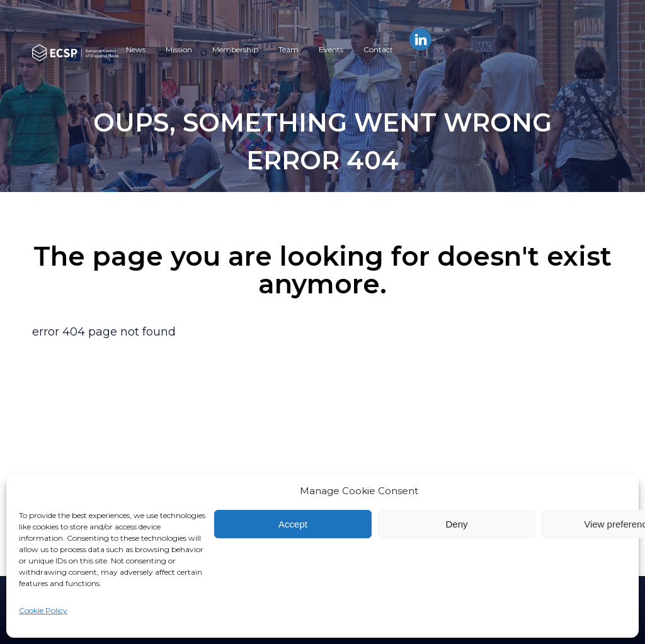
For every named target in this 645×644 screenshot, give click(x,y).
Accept (293, 524)
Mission (179, 49)
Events (331, 49)
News (136, 49)
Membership (235, 49)
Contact (378, 49)
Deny (456, 524)
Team (288, 49)
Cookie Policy (43, 610)
